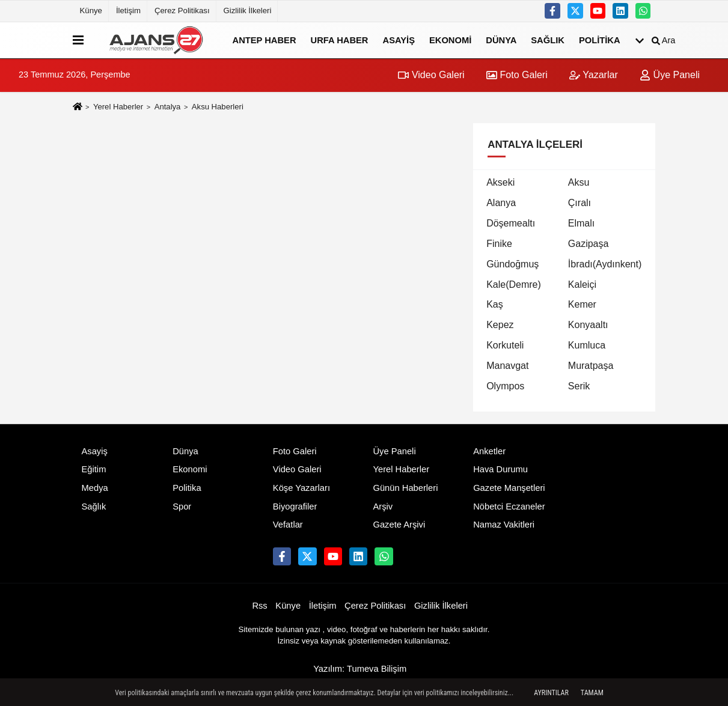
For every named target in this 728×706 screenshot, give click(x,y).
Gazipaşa (589, 244)
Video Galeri (431, 75)
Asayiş (399, 40)
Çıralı (580, 203)
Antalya (168, 107)
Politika (600, 40)
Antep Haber (265, 40)
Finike (499, 244)
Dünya (501, 40)
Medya (95, 488)
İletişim (128, 11)
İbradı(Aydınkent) (605, 264)
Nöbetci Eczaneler (509, 507)
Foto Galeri (517, 75)
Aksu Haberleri (218, 107)
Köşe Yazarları (301, 488)
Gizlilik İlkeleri (248, 11)
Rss (259, 606)
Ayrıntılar (551, 693)
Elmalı (581, 223)
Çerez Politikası (182, 11)
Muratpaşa (591, 366)
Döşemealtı (511, 223)
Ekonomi (450, 40)
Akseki (500, 182)
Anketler (489, 451)
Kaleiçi (582, 285)
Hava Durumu (500, 469)
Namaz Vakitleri (504, 525)
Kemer (582, 304)
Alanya (501, 203)
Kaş (495, 304)
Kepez (500, 325)
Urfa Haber (340, 40)
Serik (579, 386)
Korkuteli (505, 345)
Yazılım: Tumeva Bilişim (360, 669)
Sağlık (548, 40)
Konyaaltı (588, 325)
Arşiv (383, 507)
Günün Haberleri (405, 488)
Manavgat (507, 366)
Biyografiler (295, 507)
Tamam (592, 693)
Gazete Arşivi (399, 525)
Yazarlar (594, 75)
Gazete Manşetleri (509, 488)
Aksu (579, 182)
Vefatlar (288, 525)
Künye (91, 11)
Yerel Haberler (118, 107)
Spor (182, 507)
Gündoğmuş (512, 264)
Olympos (505, 386)
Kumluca (587, 345)
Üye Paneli (670, 75)
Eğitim (94, 469)
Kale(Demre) (514, 285)
